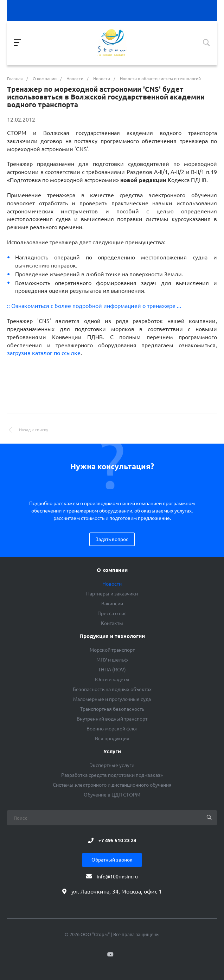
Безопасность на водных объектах (112, 689)
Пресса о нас (112, 613)
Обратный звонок (112, 860)
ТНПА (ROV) (112, 670)
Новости (112, 584)
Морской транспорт (112, 650)
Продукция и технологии (112, 636)
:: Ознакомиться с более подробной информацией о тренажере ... (94, 306)
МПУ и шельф (112, 660)
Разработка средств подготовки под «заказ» (112, 775)
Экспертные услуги (112, 765)
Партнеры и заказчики (112, 594)
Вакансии (112, 604)
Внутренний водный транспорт (112, 719)
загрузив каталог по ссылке (44, 353)
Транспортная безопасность (112, 709)
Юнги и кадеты (112, 679)
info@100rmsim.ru (117, 877)
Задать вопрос (112, 539)
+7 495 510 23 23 (117, 840)
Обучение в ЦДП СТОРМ (112, 795)
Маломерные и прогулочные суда (112, 699)
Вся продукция (112, 739)
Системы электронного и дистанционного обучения (112, 785)
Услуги (112, 752)
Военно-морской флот (112, 729)
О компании (112, 570)
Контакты (112, 623)
